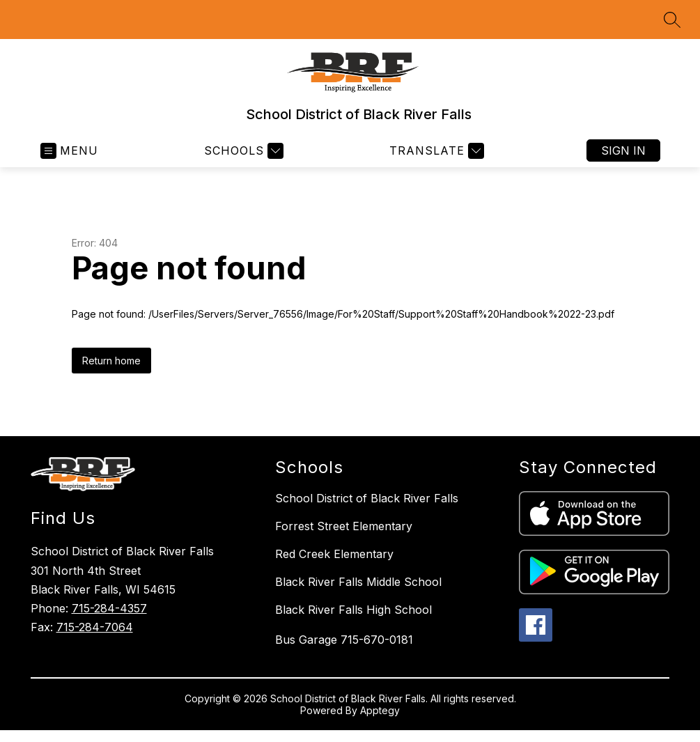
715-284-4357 (109, 608)
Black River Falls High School (353, 610)
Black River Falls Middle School (358, 582)
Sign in (623, 150)
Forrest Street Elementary (344, 526)
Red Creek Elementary (334, 554)
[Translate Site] (435, 151)
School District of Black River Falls (367, 498)
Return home (111, 361)
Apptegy (380, 710)
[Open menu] (69, 151)
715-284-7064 (95, 627)
